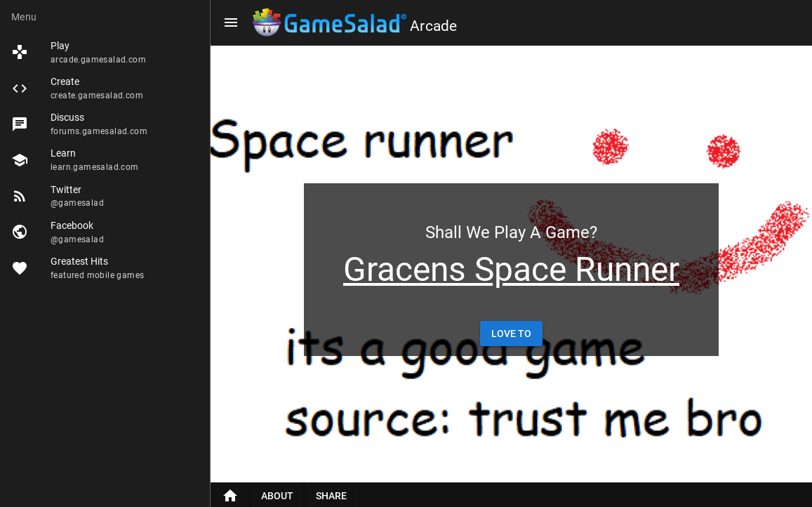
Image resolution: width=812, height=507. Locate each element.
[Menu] (231, 22)
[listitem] (105, 52)
